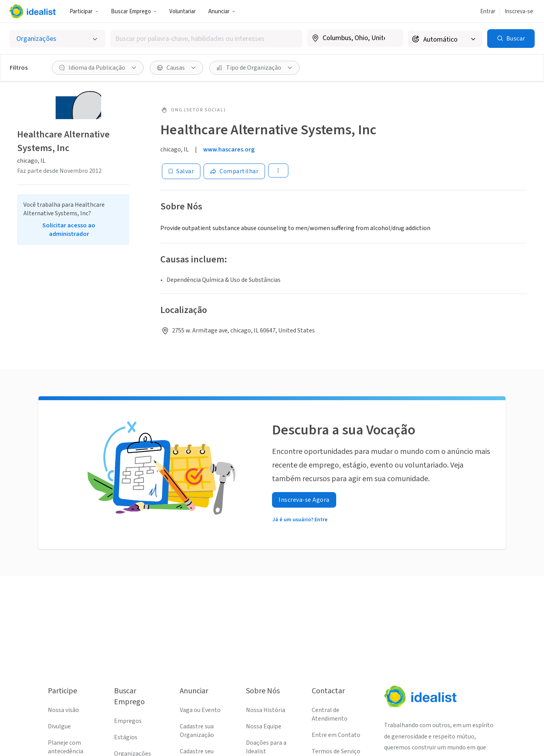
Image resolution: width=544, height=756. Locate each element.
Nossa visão (63, 710)
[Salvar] (181, 171)
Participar (84, 11)
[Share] (234, 171)
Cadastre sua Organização (197, 731)
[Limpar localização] (392, 38)
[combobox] (206, 39)
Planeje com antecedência (66, 747)
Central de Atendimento (330, 714)
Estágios (126, 737)
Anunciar (222, 11)
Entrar (488, 11)
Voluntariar (183, 11)
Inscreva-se (519, 11)
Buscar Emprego (134, 11)
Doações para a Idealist (266, 747)
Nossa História (266, 710)
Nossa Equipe (264, 726)
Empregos (128, 721)
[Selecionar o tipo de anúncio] (57, 39)
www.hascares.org (229, 149)
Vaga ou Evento (200, 710)
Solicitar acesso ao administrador (69, 230)
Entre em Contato (336, 735)
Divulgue (59, 726)
